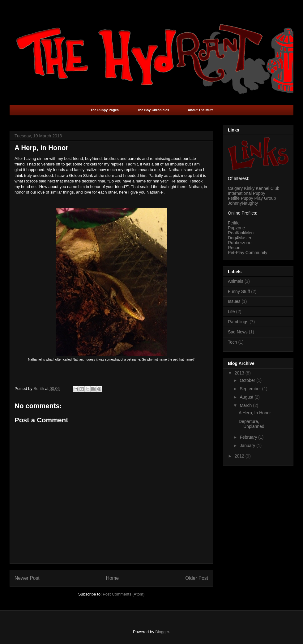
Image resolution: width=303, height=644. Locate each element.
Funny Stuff (239, 291)
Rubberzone (240, 243)
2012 (240, 456)
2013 (240, 373)
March (246, 405)
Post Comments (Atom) (124, 594)
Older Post (197, 578)
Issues (234, 301)
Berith (39, 389)
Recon (234, 248)
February (249, 437)
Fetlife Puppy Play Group (252, 198)
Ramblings (238, 322)
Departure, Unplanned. (252, 424)
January (248, 445)
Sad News (238, 332)
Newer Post (27, 578)
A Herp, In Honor (255, 413)
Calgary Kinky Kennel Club (254, 188)
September (251, 389)
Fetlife (234, 223)
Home (113, 578)
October (248, 380)
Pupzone (236, 228)
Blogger (162, 632)
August (247, 397)
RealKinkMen (241, 233)
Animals (236, 281)
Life (231, 312)
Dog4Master (240, 238)
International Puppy (247, 193)
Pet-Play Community (248, 253)
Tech (233, 342)
